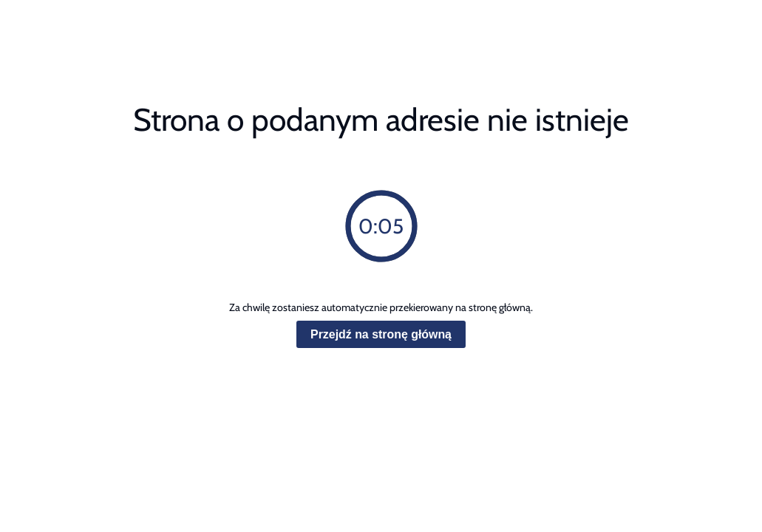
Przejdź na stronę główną (381, 334)
